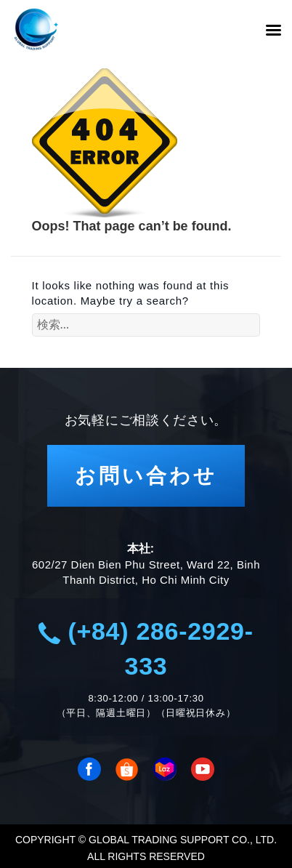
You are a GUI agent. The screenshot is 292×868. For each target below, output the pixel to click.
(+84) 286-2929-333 (146, 648)
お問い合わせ (146, 476)
